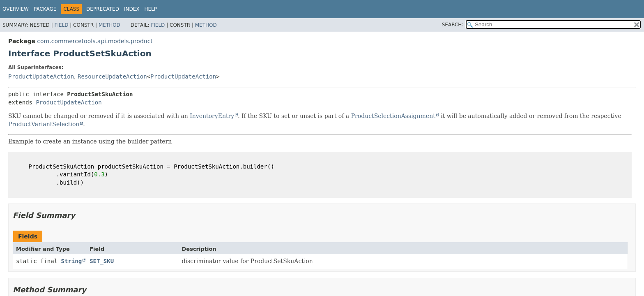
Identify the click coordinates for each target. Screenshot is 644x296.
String (72, 261)
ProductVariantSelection (44, 124)
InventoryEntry (212, 116)
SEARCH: (453, 25)
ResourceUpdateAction (112, 76)
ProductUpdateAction (41, 76)
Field (61, 25)
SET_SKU (102, 261)
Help (151, 9)
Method (109, 25)
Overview (16, 9)
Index (132, 9)
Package (45, 9)
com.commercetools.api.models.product (95, 41)
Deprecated (103, 9)
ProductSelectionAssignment (393, 116)
